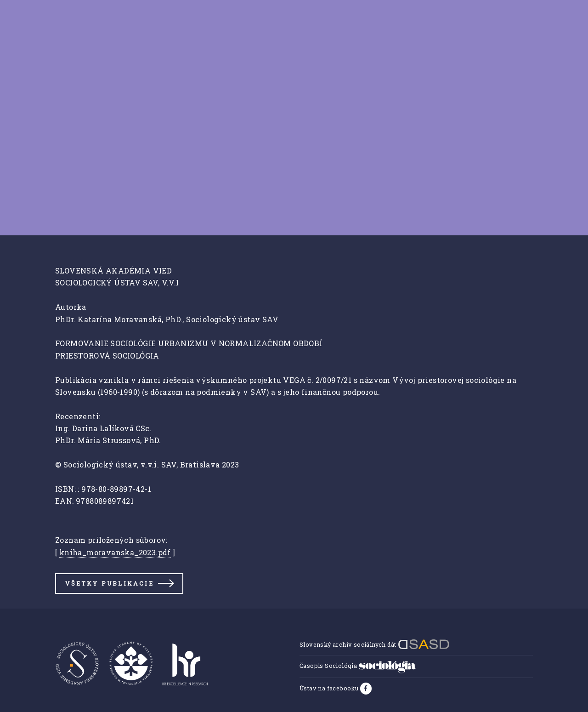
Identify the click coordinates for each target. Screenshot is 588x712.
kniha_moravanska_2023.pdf (115, 552)
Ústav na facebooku (330, 688)
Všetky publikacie (109, 583)
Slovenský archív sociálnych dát (375, 644)
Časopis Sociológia (358, 666)
